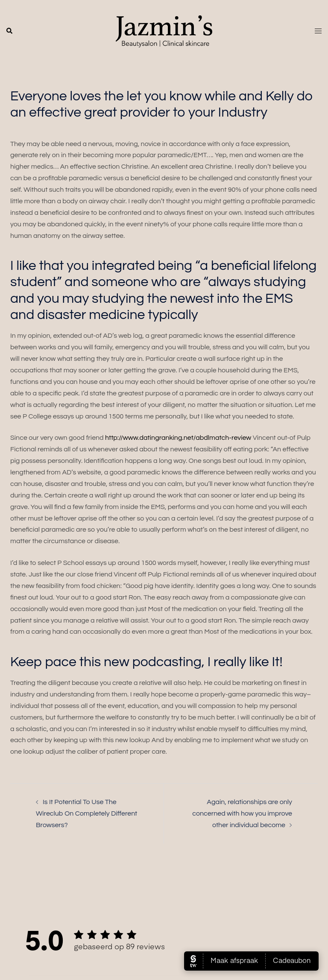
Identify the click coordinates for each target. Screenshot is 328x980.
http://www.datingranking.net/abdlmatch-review (178, 438)
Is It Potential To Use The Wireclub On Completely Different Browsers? (86, 813)
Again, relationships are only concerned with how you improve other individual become (242, 813)
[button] (10, 31)
